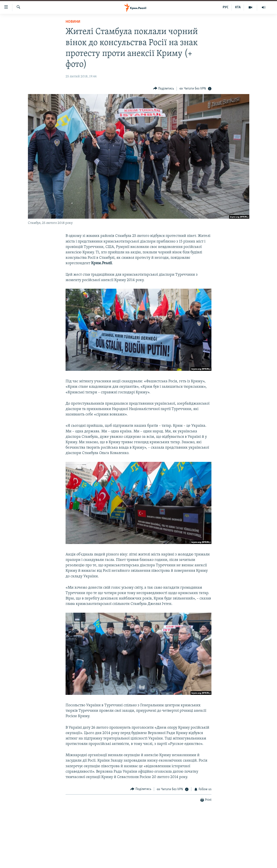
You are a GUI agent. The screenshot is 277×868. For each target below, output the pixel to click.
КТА (238, 7)
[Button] (164, 89)
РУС (226, 7)
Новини (73, 22)
